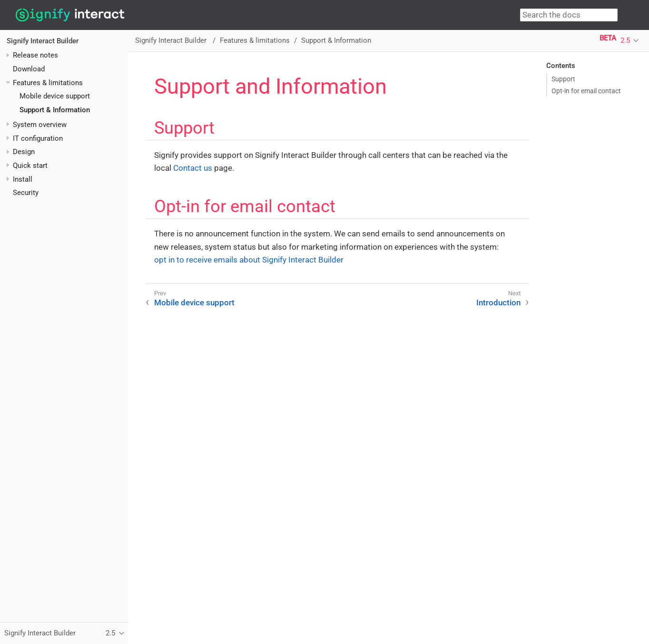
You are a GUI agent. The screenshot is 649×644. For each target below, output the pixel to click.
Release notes (35, 55)
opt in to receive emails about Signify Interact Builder (249, 260)
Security (26, 193)
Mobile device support (55, 96)
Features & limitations (48, 83)
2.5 (625, 40)
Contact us (193, 168)
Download (29, 69)
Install (23, 179)
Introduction (498, 302)
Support (563, 79)
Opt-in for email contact (586, 91)
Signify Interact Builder (43, 41)
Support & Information (55, 110)
